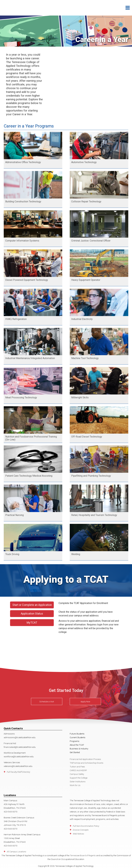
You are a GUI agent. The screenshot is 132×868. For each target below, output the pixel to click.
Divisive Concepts (81, 830)
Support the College (79, 778)
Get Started (75, 752)
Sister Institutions (78, 781)
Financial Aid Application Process (85, 759)
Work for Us (75, 785)
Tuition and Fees (77, 767)
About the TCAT (77, 745)
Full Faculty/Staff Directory (18, 772)
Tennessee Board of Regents (83, 855)
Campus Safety (77, 774)
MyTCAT (32, 623)
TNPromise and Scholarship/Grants (87, 763)
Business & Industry (79, 749)
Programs (75, 741)
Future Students (77, 734)
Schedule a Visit (47, 701)
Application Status (32, 614)
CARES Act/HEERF (78, 770)
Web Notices (78, 834)
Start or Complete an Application (32, 605)
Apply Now (85, 701)
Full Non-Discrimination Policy (86, 826)
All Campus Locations (16, 852)
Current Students (78, 737)
